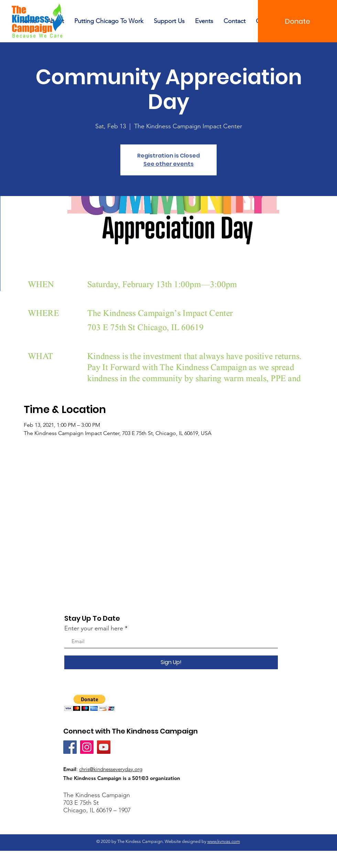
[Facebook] (70, 747)
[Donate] (297, 21)
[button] (90, 703)
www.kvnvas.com (224, 841)
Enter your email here (94, 628)
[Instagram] (87, 747)
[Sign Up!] (171, 662)
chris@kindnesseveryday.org (111, 769)
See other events (168, 164)
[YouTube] (104, 747)
